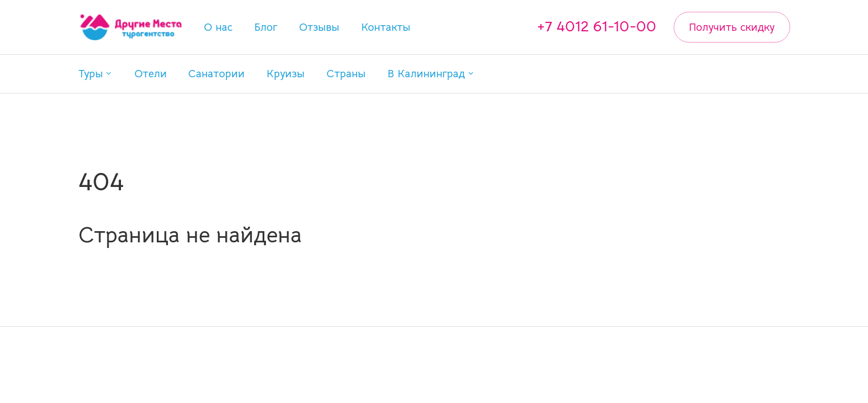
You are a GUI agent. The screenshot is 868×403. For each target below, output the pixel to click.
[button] (95, 74)
